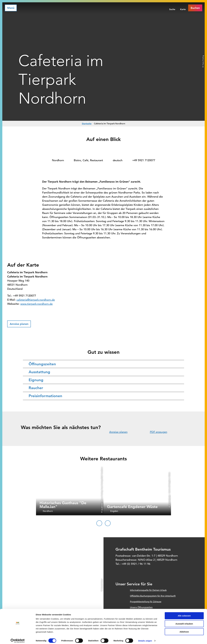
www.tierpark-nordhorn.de (36, 304)
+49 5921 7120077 (144, 160)
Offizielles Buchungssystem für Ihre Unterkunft (153, 596)
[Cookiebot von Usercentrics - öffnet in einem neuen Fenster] (18, 639)
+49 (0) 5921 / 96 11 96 (136, 564)
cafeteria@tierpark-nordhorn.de (36, 300)
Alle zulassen (184, 614)
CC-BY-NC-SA (169, 500)
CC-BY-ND (102, 507)
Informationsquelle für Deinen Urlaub (148, 590)
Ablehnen (184, 630)
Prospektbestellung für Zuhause (146, 602)
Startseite (87, 124)
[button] (19, 324)
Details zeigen (145, 639)
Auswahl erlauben (184, 622)
